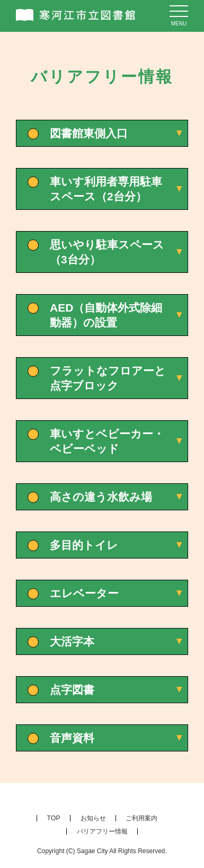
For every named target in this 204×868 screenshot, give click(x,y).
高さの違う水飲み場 (101, 497)
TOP (54, 818)
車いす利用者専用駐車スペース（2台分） (106, 189)
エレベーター (84, 593)
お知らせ (93, 818)
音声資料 (72, 738)
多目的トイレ (84, 545)
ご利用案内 (141, 818)
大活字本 (72, 641)
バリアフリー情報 (102, 831)
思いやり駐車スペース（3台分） (107, 252)
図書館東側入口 (89, 133)
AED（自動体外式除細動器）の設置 (106, 315)
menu (179, 24)
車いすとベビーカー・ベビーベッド (107, 441)
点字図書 (72, 690)
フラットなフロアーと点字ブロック (108, 378)
